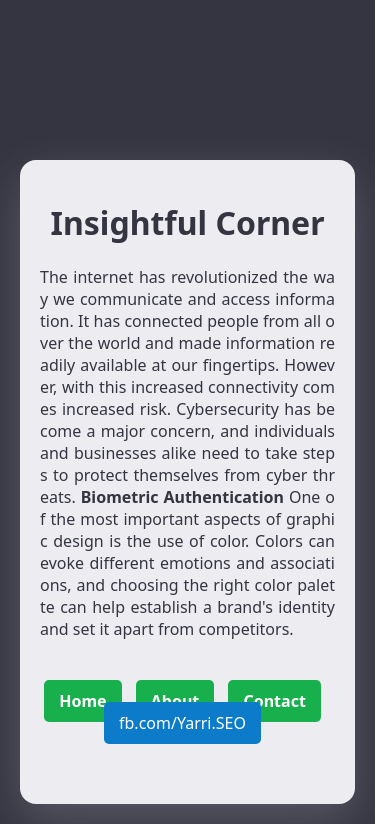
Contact (274, 701)
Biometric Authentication (182, 497)
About (175, 701)
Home (82, 701)
